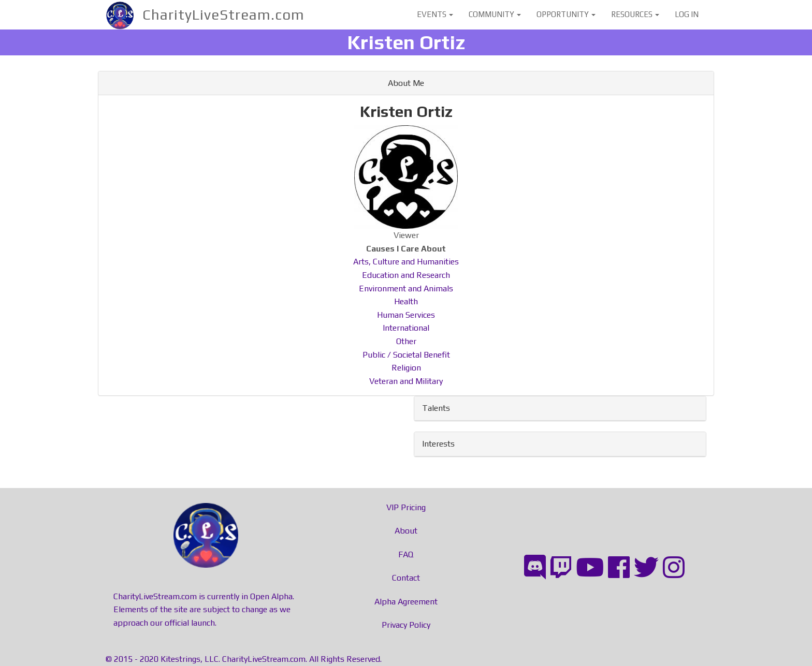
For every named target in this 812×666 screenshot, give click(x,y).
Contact (406, 578)
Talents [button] (436, 408)
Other (406, 341)
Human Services (406, 315)
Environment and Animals (406, 288)
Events (435, 14)
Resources (635, 14)
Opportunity (566, 14)
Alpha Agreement (406, 602)
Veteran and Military (406, 381)
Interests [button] (438, 444)
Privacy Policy (406, 625)
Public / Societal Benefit (406, 355)
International (406, 328)
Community (495, 14)
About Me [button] (406, 83)
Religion (406, 368)
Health (406, 301)
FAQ (406, 554)
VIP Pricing (406, 507)
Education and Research (406, 275)
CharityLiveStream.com (223, 14)
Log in (687, 14)
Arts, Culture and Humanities (406, 262)
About (406, 531)
